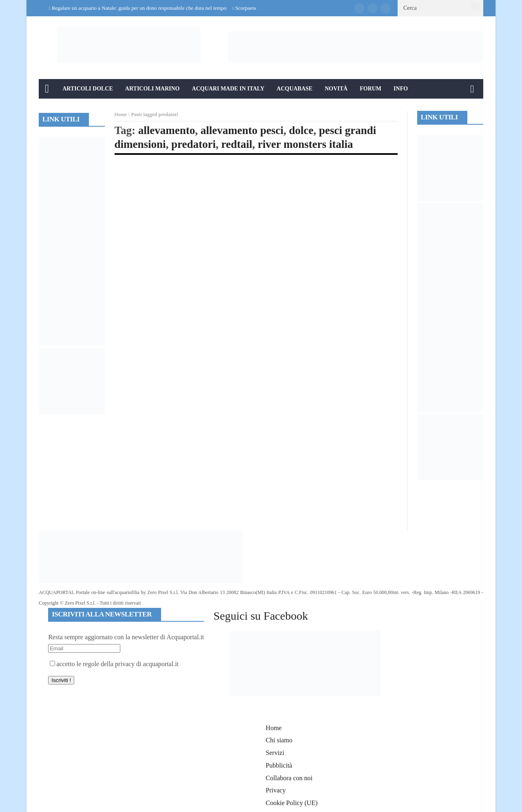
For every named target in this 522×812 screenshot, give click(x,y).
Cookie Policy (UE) (292, 803)
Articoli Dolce (88, 89)
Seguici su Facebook (261, 616)
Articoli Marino (153, 89)
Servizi (275, 753)
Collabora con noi (289, 778)
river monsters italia (305, 144)
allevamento (167, 130)
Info (401, 89)
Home (121, 114)
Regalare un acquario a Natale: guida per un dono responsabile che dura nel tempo (139, 8)
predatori (194, 144)
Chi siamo (279, 740)
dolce (301, 130)
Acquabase (294, 89)
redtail (237, 144)
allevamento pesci (242, 130)
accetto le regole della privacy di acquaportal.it (114, 664)
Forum (370, 89)
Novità (336, 89)
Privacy (276, 790)
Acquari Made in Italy (228, 89)
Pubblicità (279, 765)
